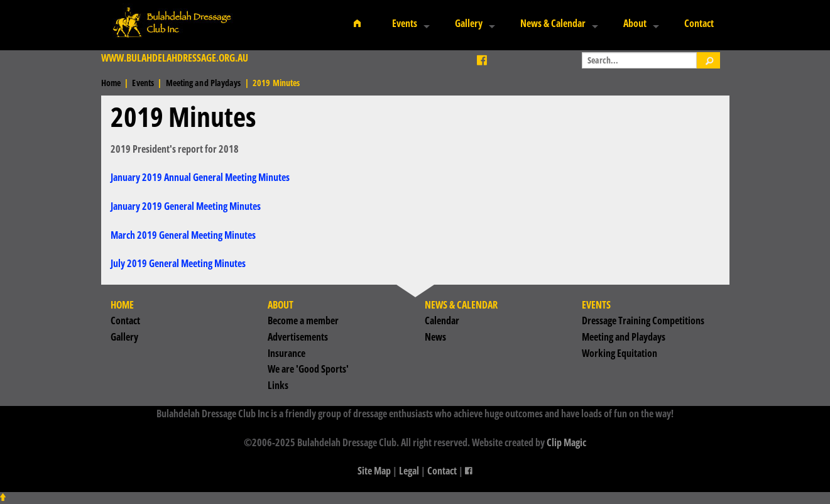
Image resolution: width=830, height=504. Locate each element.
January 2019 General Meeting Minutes (186, 206)
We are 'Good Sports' (308, 369)
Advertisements (298, 337)
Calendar (442, 320)
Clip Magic (566, 442)
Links (278, 385)
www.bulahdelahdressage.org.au (175, 58)
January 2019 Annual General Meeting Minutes (200, 177)
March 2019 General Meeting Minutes (183, 235)
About (635, 23)
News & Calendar (553, 23)
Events (405, 23)
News (435, 337)
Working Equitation (620, 353)
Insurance (287, 353)
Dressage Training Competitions (643, 320)
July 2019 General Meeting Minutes (178, 263)
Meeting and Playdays (204, 83)
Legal (409, 471)
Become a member (303, 320)
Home (111, 83)
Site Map (374, 471)
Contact (699, 23)
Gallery (469, 23)
